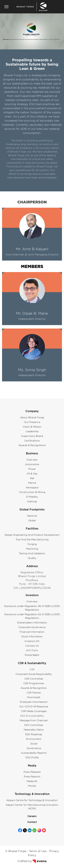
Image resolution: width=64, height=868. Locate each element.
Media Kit (32, 781)
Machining (32, 549)
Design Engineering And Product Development (32, 535)
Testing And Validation (32, 553)
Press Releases (32, 772)
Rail (32, 478)
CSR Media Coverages (34, 711)
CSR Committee (34, 679)
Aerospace (32, 487)
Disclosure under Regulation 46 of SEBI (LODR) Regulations (32, 608)
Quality (32, 558)
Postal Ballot (32, 655)
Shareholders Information (32, 622)
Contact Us (32, 646)
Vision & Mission (32, 427)
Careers (32, 816)
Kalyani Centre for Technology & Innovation (32, 800)
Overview (32, 460)
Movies (32, 786)
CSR (32, 669)
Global (32, 520)
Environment (34, 739)
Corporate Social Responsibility (34, 674)
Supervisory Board (32, 436)
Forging (32, 544)
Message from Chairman (34, 720)
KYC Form (32, 650)
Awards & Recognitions (32, 445)
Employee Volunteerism (34, 702)
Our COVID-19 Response (34, 706)
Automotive (32, 464)
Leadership (32, 431)
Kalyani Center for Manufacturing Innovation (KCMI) (32, 807)
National (32, 516)
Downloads (34, 697)
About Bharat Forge (32, 417)
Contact (32, 822)
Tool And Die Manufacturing (32, 539)
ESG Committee (34, 725)
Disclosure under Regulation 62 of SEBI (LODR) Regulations (32, 616)
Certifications (32, 441)
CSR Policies (34, 692)
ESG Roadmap (34, 734)
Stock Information (32, 636)
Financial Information (32, 632)
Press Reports (32, 776)
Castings (32, 501)
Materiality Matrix (34, 730)
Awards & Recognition (34, 688)
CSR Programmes (34, 683)
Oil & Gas (32, 473)
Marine (32, 483)
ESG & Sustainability (32, 716)
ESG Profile (32, 757)
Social (34, 743)
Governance (34, 748)
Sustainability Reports (34, 753)
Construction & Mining (32, 492)
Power (32, 469)
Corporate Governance (32, 627)
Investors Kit (32, 641)
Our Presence (32, 422)
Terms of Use (38, 851)
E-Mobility (32, 497)
